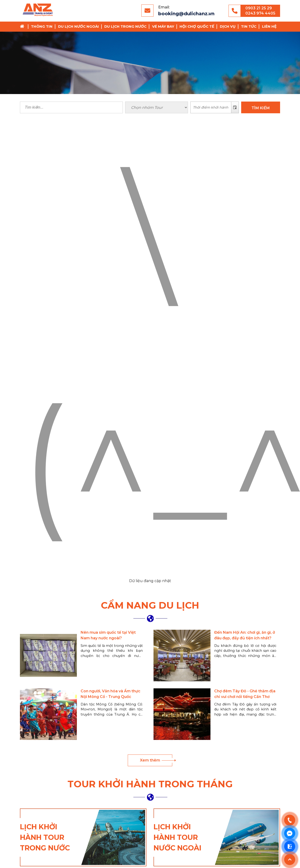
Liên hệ (269, 26)
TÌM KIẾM (261, 108)
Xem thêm (150, 760)
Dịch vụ (228, 26)
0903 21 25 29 (259, 8)
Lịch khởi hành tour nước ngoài (177, 837)
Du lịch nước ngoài (79, 26)
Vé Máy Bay (163, 26)
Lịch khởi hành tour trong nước (45, 837)
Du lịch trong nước (125, 26)
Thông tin (42, 26)
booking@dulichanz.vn (186, 14)
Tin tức (249, 26)
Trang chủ (24, 27)
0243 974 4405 (260, 13)
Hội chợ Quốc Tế (197, 26)
